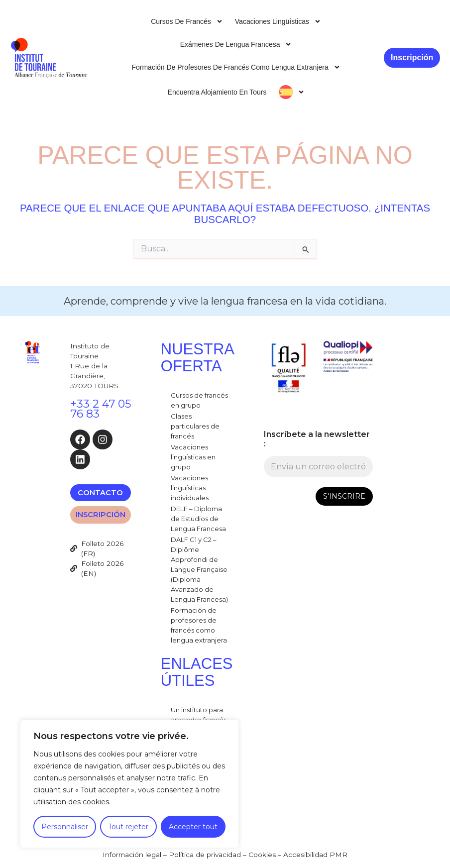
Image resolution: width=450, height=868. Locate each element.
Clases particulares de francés (195, 426)
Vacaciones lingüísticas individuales (190, 488)
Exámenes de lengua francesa (236, 44)
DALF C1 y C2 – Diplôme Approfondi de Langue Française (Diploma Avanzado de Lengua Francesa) (199, 569)
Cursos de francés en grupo (199, 400)
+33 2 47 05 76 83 (101, 409)
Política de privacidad (205, 855)
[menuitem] (292, 92)
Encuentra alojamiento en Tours (217, 92)
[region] (129, 784)
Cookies (262, 855)
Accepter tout (193, 827)
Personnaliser (65, 827)
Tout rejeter (128, 827)
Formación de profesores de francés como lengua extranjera (236, 67)
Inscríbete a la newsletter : (317, 439)
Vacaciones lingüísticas (278, 21)
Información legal (132, 855)
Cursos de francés (187, 21)
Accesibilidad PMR (315, 855)
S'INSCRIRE (344, 496)
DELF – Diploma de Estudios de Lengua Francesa (198, 519)
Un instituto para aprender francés (199, 715)
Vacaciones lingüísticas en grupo (193, 457)
